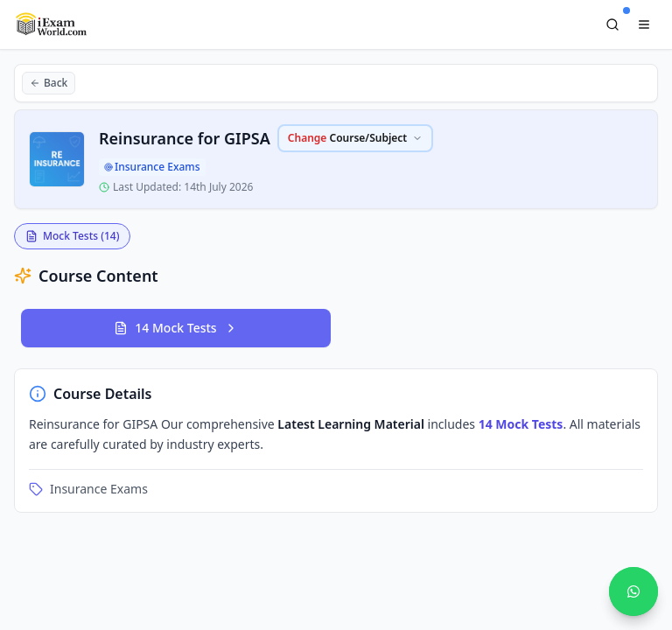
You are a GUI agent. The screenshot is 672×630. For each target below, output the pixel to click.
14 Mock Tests (175, 328)
